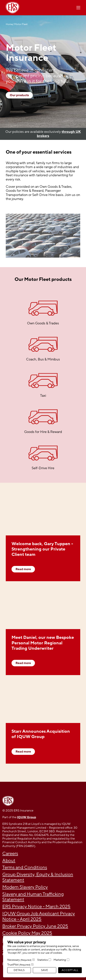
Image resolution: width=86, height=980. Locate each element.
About (9, 861)
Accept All (70, 970)
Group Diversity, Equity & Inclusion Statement (38, 877)
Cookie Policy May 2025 (27, 933)
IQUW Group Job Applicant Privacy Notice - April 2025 (39, 916)
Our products (19, 95)
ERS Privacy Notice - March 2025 (36, 907)
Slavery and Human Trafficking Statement (33, 897)
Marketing (60, 960)
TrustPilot (19, 965)
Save (45, 970)
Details (19, 970)
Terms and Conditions (25, 868)
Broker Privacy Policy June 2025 (35, 926)
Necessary (19, 960)
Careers (10, 854)
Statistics (43, 960)
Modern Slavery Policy (25, 887)
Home (9, 24)
